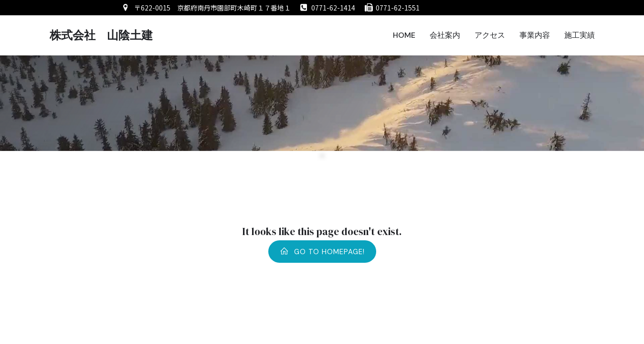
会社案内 (445, 35)
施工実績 (580, 35)
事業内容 (535, 35)
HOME (404, 35)
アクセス (490, 35)
